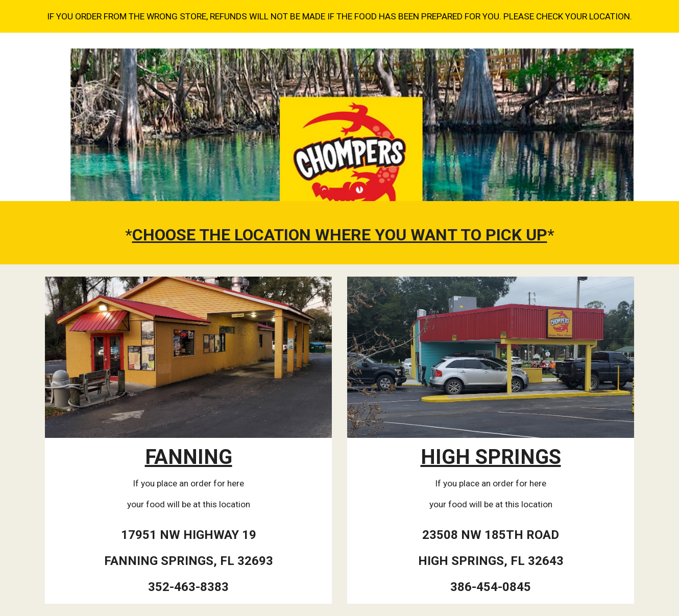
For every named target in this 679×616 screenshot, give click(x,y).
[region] (339, 16)
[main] (339, 235)
